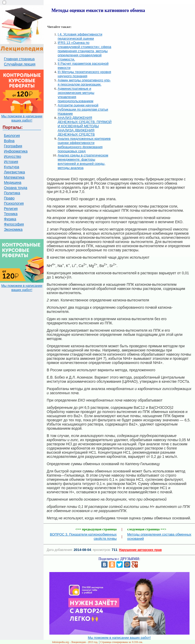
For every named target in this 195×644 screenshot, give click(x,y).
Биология (12, 136)
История (11, 162)
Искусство (13, 156)
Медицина (13, 183)
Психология (14, 203)
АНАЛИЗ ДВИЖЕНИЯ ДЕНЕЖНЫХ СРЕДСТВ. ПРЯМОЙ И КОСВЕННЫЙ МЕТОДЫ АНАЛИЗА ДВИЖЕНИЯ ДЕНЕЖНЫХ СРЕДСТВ (85, 126)
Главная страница (19, 59)
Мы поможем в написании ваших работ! (22, 118)
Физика (10, 219)
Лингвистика (14, 172)
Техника (11, 214)
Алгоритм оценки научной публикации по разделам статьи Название (83, 109)
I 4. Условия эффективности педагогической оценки (80, 36)
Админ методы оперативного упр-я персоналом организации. (84, 82)
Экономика (13, 229)
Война (9, 141)
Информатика (16, 151)
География (13, 146)
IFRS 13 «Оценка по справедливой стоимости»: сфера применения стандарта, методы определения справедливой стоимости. (84, 51)
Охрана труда (16, 188)
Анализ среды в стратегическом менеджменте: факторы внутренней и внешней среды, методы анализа (83, 162)
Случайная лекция (20, 64)
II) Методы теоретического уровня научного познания (84, 74)
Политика (12, 193)
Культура (11, 167)
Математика (14, 177)
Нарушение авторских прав (140, 550)
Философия (14, 224)
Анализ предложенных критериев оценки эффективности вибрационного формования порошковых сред (84, 145)
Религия (11, 209)
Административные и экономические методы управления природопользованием (76, 95)
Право (9, 198)
